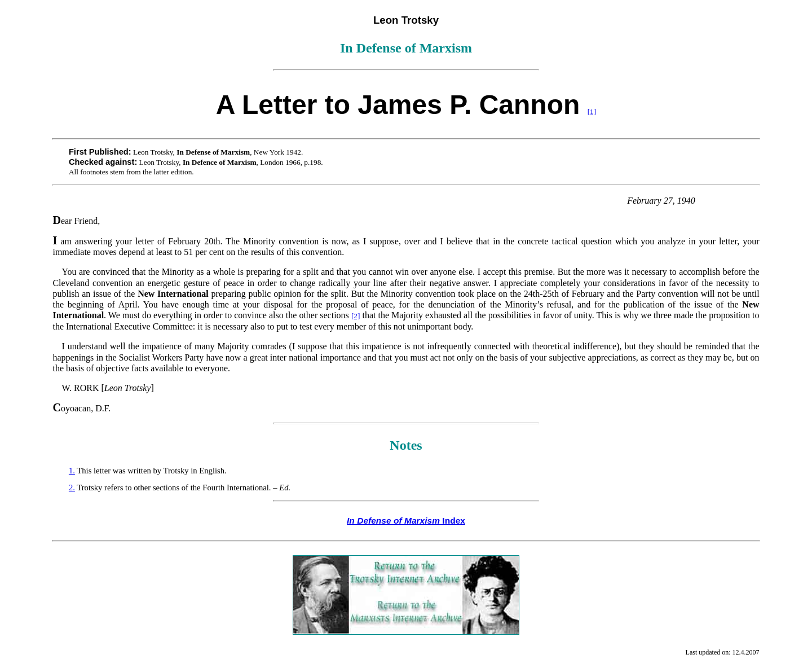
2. (72, 488)
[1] (592, 111)
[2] (356, 316)
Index (406, 521)
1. (72, 471)
